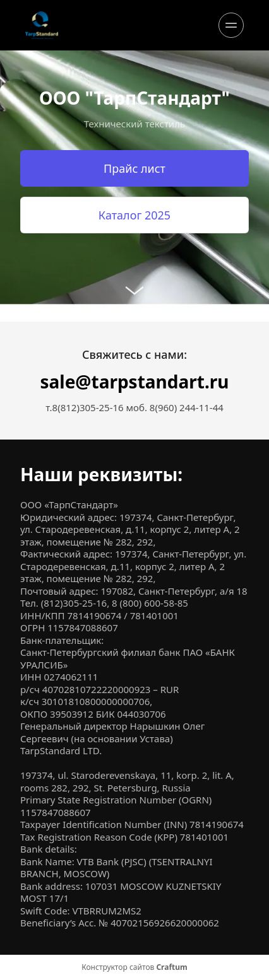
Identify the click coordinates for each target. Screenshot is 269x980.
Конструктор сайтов (134, 967)
